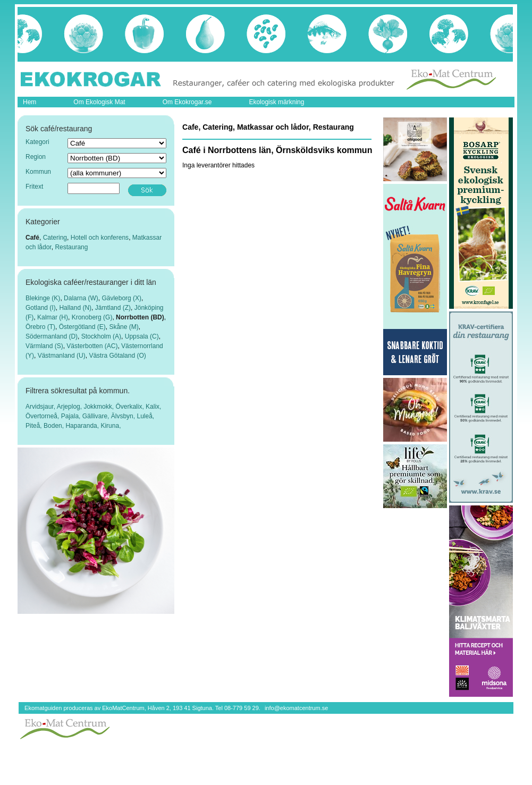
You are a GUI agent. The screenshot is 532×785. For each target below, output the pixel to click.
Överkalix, (130, 407)
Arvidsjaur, (41, 407)
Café (32, 238)
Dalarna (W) (81, 298)
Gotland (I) (41, 308)
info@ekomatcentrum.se (296, 708)
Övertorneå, (43, 416)
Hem (29, 102)
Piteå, (35, 426)
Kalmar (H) (53, 317)
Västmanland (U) (62, 356)
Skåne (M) (124, 327)
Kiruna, (111, 426)
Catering (55, 238)
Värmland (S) (44, 346)
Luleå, (145, 416)
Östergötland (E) (82, 327)
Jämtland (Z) (113, 308)
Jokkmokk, (99, 407)
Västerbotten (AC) (92, 346)
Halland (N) (75, 308)
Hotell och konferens (100, 238)
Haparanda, (83, 426)
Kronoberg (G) (92, 317)
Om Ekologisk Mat (99, 102)
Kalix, (153, 407)
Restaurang (71, 247)
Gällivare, (97, 416)
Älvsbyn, (124, 416)
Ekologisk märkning (276, 102)
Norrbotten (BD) (140, 317)
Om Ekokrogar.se (187, 102)
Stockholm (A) (101, 336)
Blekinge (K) (43, 298)
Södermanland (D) (52, 336)
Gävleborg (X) (121, 298)
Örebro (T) (40, 327)
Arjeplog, (70, 407)
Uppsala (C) (142, 336)
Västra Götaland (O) (117, 356)
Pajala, (72, 416)
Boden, (54, 426)
